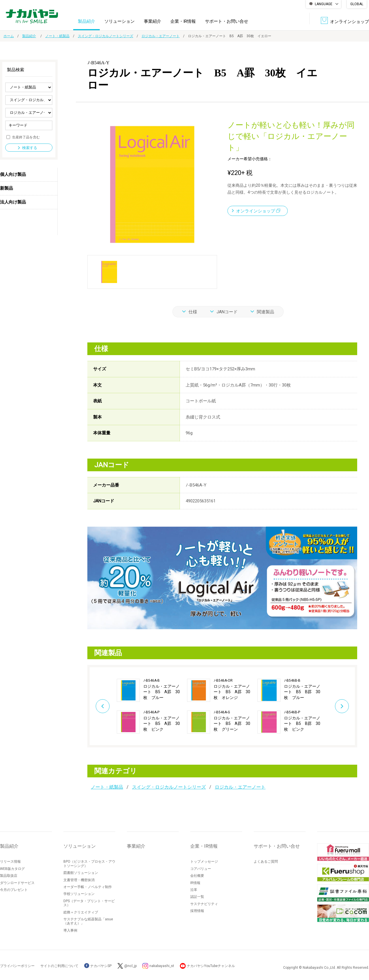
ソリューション (119, 21)
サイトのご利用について (59, 966)
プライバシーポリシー (17, 966)
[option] (152, 706)
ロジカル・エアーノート (161, 36)
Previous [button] (103, 706)
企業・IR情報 (183, 21)
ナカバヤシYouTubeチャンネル (211, 966)
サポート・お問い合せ (227, 21)
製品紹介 (86, 21)
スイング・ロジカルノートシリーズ (106, 36)
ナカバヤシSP (98, 966)
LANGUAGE (324, 4)
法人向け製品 (13, 202)
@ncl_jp (130, 966)
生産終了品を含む (26, 137)
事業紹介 (153, 21)
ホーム (9, 36)
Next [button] (342, 706)
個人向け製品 (13, 174)
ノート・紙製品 (57, 36)
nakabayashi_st (162, 966)
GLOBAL (357, 4)
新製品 (6, 188)
